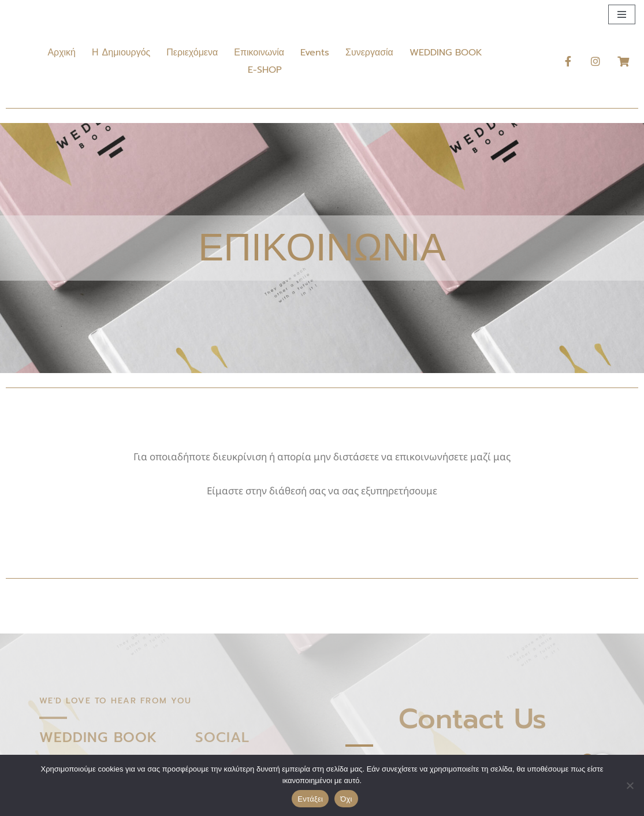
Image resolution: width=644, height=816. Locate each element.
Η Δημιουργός (121, 53)
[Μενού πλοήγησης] (622, 14)
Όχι (346, 799)
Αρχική (62, 53)
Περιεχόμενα (192, 53)
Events (315, 53)
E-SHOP (265, 70)
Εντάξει (310, 799)
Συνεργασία (369, 53)
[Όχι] (630, 785)
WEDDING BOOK (446, 53)
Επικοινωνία (259, 53)
